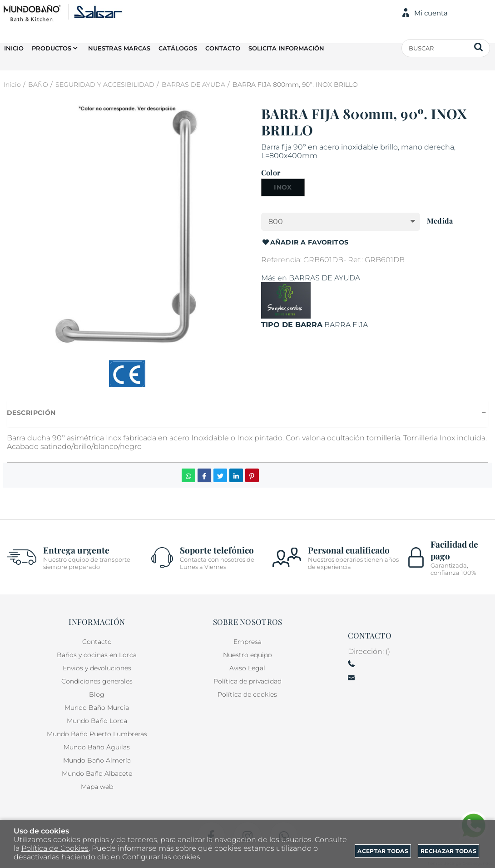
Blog (97, 694)
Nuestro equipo (247, 655)
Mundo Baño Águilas (97, 747)
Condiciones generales (97, 681)
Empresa (247, 642)
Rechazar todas (448, 851)
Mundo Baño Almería (97, 760)
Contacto (97, 642)
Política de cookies (247, 694)
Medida (440, 221)
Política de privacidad (247, 681)
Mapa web (97, 787)
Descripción (31, 413)
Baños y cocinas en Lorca (97, 655)
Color (271, 173)
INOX (283, 187)
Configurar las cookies (161, 857)
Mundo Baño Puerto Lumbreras (97, 734)
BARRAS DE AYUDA (324, 278)
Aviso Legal (247, 668)
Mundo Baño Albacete (97, 773)
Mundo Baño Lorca (97, 721)
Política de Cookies (55, 848)
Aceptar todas (383, 851)
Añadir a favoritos (305, 242)
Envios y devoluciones (97, 668)
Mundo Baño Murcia (97, 708)
